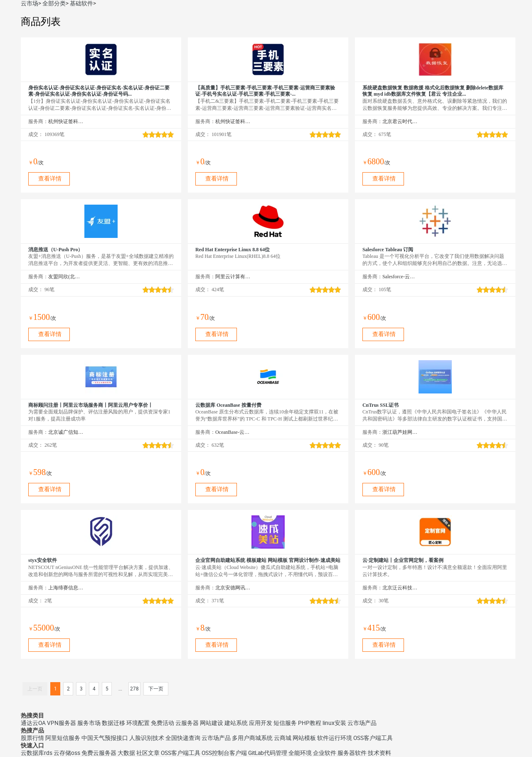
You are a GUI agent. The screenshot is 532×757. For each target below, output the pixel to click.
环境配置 (138, 723)
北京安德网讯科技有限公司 (233, 588)
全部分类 (54, 3)
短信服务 (285, 723)
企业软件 (325, 753)
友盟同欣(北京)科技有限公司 (66, 277)
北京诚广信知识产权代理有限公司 (66, 432)
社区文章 (148, 753)
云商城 (283, 738)
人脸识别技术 (147, 738)
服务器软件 (352, 753)
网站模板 (304, 738)
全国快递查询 (183, 738)
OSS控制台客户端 (224, 753)
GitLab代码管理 (268, 753)
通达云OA (33, 723)
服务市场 (89, 723)
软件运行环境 (335, 738)
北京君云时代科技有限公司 (400, 121)
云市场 (30, 3)
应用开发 (261, 723)
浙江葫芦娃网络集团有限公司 (400, 432)
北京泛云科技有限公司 (400, 588)
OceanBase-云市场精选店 (233, 432)
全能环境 (300, 753)
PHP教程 (310, 723)
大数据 (126, 753)
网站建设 (212, 723)
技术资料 (379, 753)
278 (134, 689)
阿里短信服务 (63, 738)
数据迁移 (113, 723)
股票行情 (32, 738)
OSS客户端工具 (373, 738)
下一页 (156, 689)
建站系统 (236, 723)
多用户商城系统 (252, 738)
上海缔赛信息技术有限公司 (66, 588)
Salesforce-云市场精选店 (400, 277)
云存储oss (67, 753)
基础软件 (81, 3)
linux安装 (334, 723)
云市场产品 (362, 723)
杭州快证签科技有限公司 (66, 121)
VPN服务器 (62, 723)
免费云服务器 (99, 753)
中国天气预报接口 (105, 738)
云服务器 (187, 723)
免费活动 (163, 723)
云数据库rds (37, 753)
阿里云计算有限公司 (233, 277)
